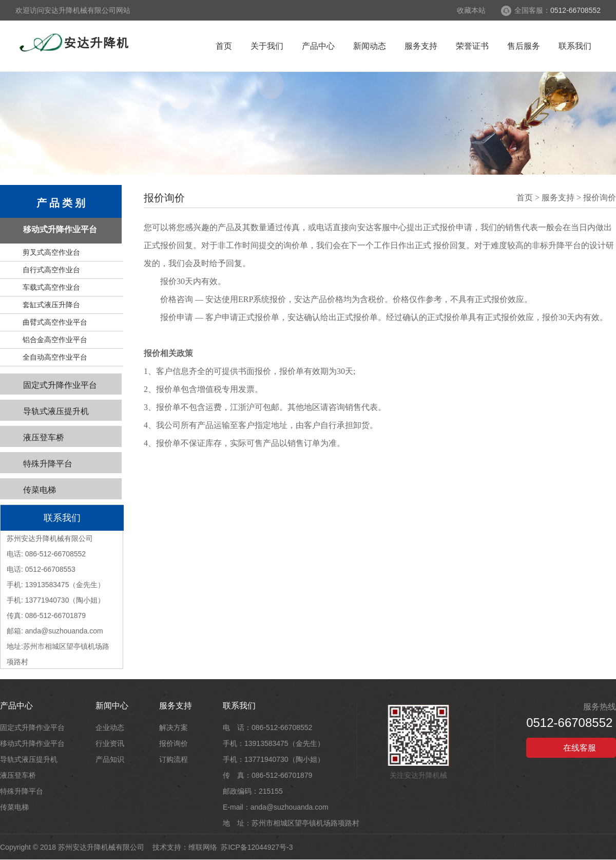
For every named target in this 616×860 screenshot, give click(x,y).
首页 (224, 46)
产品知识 (110, 759)
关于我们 (267, 46)
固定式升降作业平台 (60, 385)
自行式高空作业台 (51, 270)
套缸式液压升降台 (51, 305)
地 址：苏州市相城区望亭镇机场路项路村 (291, 823)
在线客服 (571, 749)
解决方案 (174, 727)
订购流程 (174, 759)
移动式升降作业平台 (60, 229)
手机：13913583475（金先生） (274, 743)
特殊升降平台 (48, 464)
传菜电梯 (40, 490)
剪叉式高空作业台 (51, 252)
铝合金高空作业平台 (55, 340)
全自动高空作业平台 (55, 357)
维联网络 (203, 847)
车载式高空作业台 (51, 287)
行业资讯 (110, 743)
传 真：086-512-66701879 (267, 775)
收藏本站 (471, 10)
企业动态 (110, 727)
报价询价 (600, 198)
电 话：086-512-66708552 (267, 727)
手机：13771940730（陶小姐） (274, 759)
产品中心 (318, 46)
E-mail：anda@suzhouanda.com (276, 807)
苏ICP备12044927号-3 (257, 847)
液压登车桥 (44, 437)
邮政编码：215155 (253, 791)
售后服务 (524, 46)
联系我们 (575, 46)
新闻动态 (370, 46)
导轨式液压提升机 (56, 411)
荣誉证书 (472, 46)
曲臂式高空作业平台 (55, 322)
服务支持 (421, 46)
